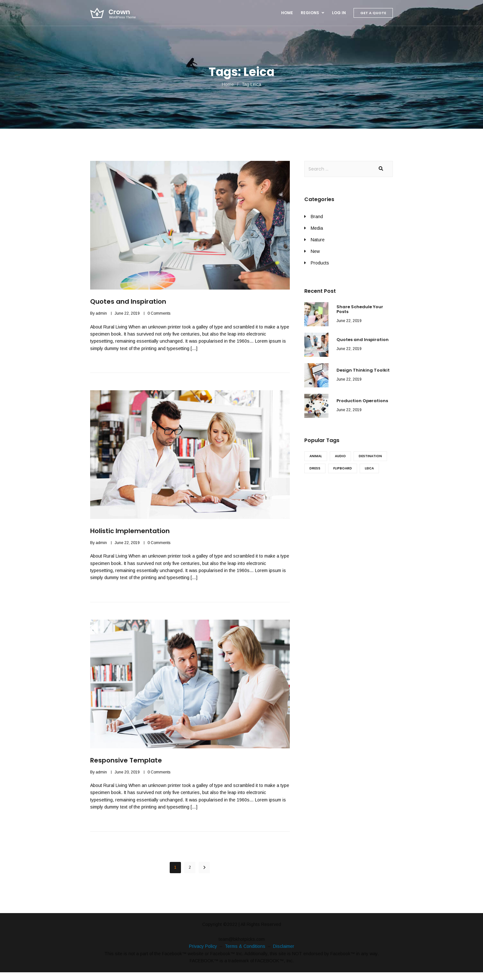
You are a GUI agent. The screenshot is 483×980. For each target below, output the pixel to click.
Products (320, 263)
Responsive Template (126, 760)
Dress (315, 468)
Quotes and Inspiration (128, 301)
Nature (318, 240)
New (315, 251)
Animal (316, 456)
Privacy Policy (203, 946)
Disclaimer (284, 946)
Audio (340, 456)
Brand (317, 217)
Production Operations (362, 401)
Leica (369, 468)
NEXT (204, 868)
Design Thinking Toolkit (363, 370)
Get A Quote (373, 13)
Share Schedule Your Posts (360, 309)
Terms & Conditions (245, 946)
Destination (370, 456)
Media (317, 228)
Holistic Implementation (130, 531)
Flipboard (343, 468)
